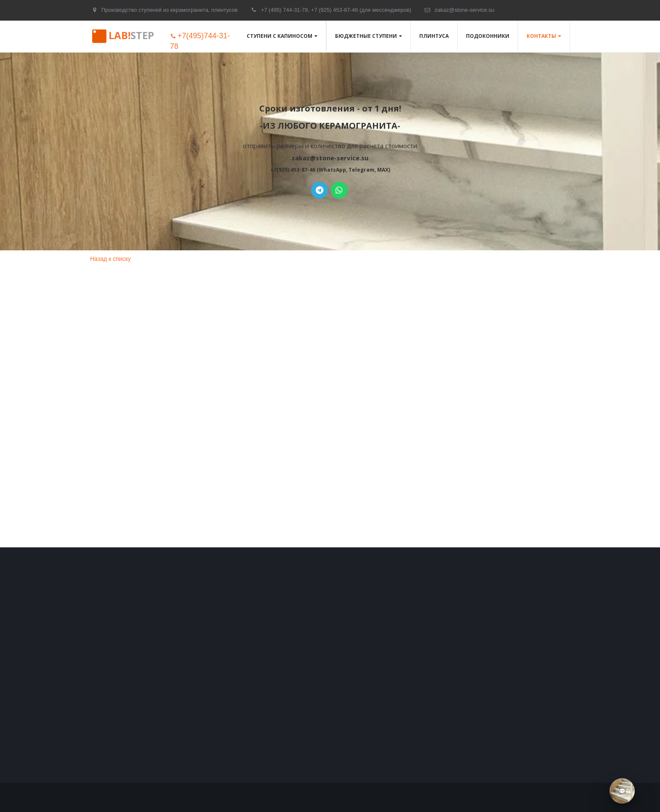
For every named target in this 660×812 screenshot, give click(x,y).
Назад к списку (110, 259)
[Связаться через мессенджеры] (622, 791)
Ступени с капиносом (279, 36)
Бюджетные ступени (366, 36)
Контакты (541, 36)
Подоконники (488, 36)
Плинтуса (434, 36)
